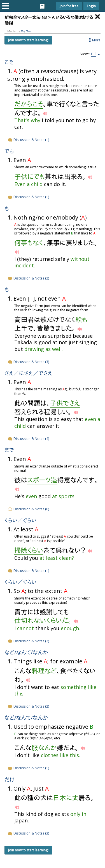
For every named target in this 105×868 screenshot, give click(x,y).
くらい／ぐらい (20, 521)
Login (91, 6)
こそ (9, 62)
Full (94, 54)
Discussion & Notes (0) (28, 509)
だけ (10, 780)
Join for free (69, 6)
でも (9, 151)
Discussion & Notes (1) (28, 140)
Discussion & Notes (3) (28, 362)
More (95, 40)
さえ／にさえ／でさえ (28, 373)
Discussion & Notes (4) (28, 439)
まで (9, 450)
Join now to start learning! (28, 40)
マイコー (26, 31)
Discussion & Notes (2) (28, 278)
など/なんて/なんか (26, 653)
